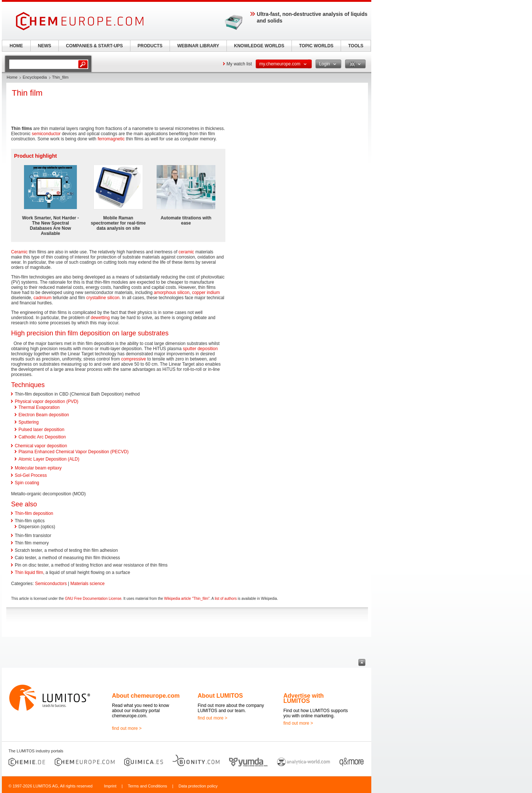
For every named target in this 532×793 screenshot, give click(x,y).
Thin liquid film (29, 572)
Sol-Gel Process (31, 475)
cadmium (43, 298)
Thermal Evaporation (39, 407)
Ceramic (19, 252)
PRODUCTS (150, 46)
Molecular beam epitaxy (38, 468)
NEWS (45, 46)
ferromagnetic (111, 139)
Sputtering (29, 422)
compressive (134, 359)
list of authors (226, 599)
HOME (16, 46)
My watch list (239, 64)
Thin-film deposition (34, 513)
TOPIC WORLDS (316, 46)
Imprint (110, 786)
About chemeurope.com (146, 696)
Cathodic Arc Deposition (42, 437)
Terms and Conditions (147, 786)
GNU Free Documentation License (93, 599)
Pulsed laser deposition (41, 430)
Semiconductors (51, 584)
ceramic (186, 252)
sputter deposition (200, 349)
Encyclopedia (35, 77)
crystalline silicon (103, 298)
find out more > (127, 728)
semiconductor (46, 134)
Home (12, 77)
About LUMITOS (220, 696)
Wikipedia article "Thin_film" (187, 599)
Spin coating (27, 483)
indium (213, 293)
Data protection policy (198, 786)
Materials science (88, 584)
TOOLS (356, 46)
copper (199, 293)
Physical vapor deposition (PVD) (47, 401)
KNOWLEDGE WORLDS (259, 46)
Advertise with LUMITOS (303, 698)
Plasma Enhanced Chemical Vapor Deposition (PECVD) (74, 452)
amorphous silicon (172, 293)
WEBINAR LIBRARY (198, 46)
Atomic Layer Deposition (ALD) (49, 459)
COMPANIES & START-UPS (94, 46)
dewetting (100, 318)
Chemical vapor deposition (41, 446)
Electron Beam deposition (44, 415)
